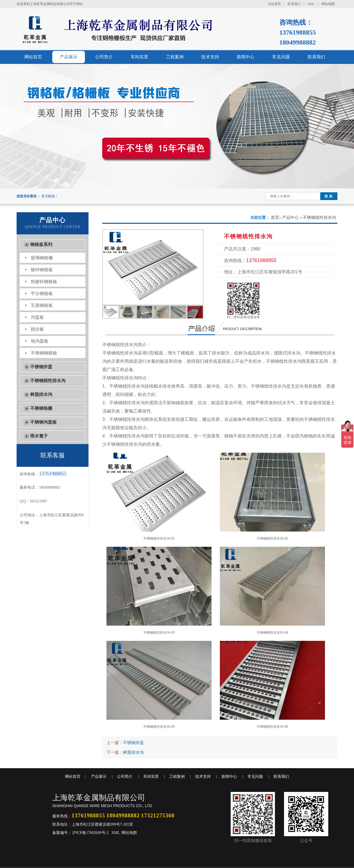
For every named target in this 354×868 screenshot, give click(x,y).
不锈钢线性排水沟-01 (159, 497)
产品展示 (69, 57)
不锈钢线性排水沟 (48, 381)
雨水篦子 (39, 436)
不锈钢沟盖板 (43, 422)
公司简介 (104, 57)
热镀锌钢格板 (44, 282)
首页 (275, 217)
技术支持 (210, 57)
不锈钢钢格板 (44, 353)
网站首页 (33, 57)
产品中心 (290, 217)
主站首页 (274, 4)
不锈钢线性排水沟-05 (159, 685)
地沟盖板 (40, 341)
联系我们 (294, 4)
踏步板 (37, 329)
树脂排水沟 (41, 394)
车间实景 (139, 57)
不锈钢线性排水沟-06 (272, 685)
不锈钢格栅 (41, 408)
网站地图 (328, 4)
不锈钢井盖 (41, 367)
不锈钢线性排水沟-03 (159, 591)
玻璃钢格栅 (42, 258)
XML (311, 4)
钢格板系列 (41, 244)
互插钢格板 (42, 305)
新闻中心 (246, 57)
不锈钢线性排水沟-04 (272, 591)
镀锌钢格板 (42, 270)
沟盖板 (37, 317)
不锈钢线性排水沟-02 (272, 497)
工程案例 (175, 57)
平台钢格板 (42, 293)
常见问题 (281, 57)
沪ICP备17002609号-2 (90, 833)
